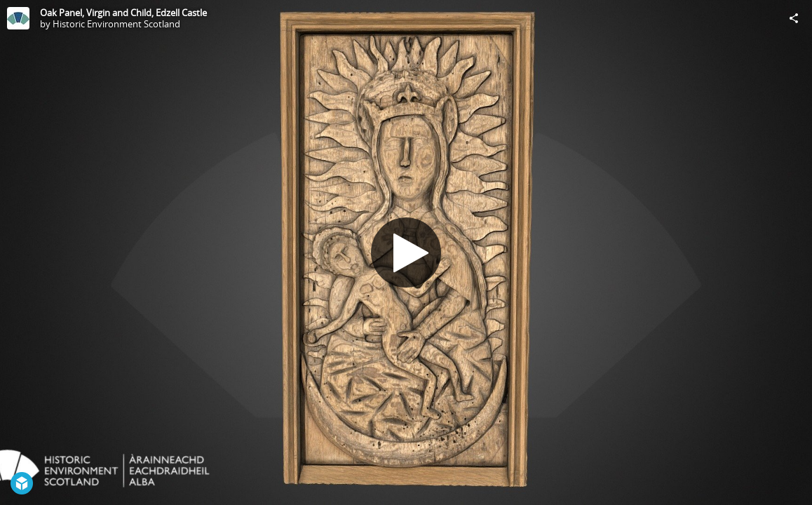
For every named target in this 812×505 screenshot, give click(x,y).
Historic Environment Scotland (116, 24)
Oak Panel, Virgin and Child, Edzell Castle (123, 13)
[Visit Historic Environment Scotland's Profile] (18, 18)
